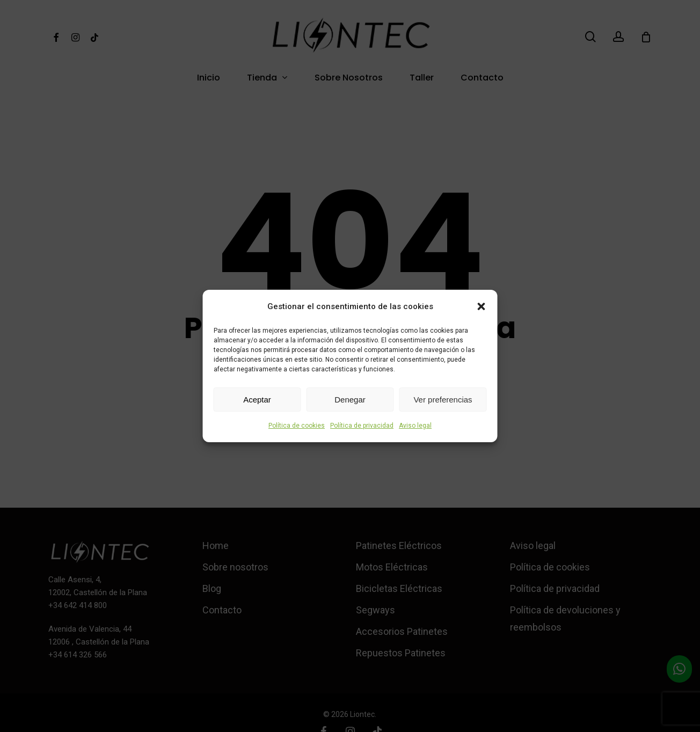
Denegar (350, 400)
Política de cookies (297, 426)
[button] (482, 306)
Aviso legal (415, 426)
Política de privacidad (362, 426)
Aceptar (257, 400)
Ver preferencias (443, 400)
